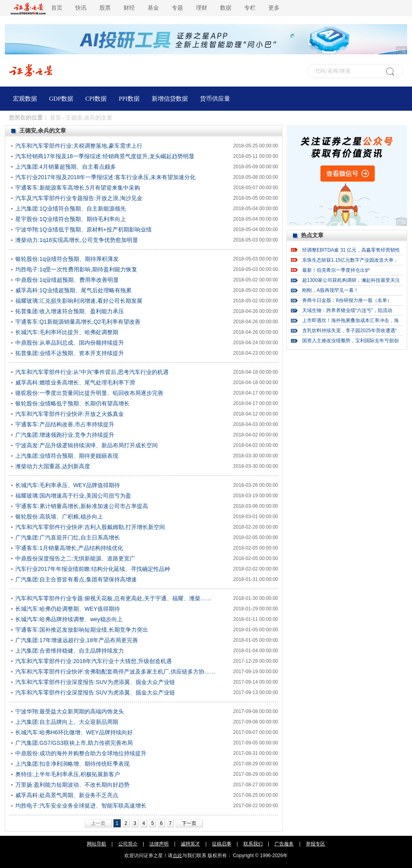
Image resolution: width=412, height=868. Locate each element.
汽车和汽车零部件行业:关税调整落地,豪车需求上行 (79, 146)
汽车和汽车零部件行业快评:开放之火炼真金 (70, 414)
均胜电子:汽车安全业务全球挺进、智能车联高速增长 (81, 806)
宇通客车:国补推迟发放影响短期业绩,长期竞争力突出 (82, 630)
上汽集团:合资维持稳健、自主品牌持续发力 (70, 651)
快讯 (81, 8)
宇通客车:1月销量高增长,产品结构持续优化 (69, 548)
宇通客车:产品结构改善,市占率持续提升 (65, 424)
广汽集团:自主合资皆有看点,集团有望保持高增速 (76, 579)
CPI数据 (96, 99)
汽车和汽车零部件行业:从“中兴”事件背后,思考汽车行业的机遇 (92, 372)
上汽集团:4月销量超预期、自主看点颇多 (66, 167)
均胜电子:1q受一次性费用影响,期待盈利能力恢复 (76, 269)
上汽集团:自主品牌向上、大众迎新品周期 (67, 722)
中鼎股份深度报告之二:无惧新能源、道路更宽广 (75, 558)
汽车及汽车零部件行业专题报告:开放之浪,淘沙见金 (79, 198)
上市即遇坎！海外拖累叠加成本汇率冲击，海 (350, 320)
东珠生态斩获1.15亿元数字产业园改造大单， (350, 260)
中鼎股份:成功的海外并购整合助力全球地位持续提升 (81, 753)
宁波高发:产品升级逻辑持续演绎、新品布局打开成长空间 (87, 445)
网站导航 (97, 844)
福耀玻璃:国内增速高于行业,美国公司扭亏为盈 (73, 496)
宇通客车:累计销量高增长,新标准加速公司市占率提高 (82, 506)
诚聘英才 (190, 844)
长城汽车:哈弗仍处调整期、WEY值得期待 (68, 609)
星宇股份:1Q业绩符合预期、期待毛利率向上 (71, 219)
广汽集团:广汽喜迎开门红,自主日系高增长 (68, 537)
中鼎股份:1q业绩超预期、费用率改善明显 (67, 280)
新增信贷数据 (170, 99)
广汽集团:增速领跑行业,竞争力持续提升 (65, 435)
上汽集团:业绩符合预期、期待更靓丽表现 (67, 456)
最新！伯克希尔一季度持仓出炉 (336, 270)
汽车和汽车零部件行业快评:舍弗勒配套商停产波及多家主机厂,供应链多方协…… (115, 672)
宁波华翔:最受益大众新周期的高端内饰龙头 (70, 711)
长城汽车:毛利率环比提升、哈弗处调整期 (67, 332)
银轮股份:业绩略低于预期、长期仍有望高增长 (72, 403)
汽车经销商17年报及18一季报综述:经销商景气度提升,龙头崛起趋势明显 (105, 156)
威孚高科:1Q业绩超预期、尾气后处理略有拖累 (73, 290)
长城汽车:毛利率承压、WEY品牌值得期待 (68, 485)
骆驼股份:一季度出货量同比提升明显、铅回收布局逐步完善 (89, 393)
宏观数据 (25, 99)
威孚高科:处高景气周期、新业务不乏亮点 (67, 795)
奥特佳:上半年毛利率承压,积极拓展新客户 (68, 774)
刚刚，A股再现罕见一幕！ (330, 290)
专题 (177, 8)
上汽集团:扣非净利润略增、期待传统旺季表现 (72, 764)
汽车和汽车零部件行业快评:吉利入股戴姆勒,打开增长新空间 (90, 527)
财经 (129, 8)
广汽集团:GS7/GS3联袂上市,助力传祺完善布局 (74, 743)
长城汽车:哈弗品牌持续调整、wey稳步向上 (69, 619)
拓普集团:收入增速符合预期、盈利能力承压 (70, 311)
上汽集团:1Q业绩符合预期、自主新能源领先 (71, 209)
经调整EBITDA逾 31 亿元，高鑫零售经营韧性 (351, 250)
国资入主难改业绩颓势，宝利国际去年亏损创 (350, 341)
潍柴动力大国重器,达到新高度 (53, 466)
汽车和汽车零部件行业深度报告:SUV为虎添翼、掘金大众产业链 (95, 682)
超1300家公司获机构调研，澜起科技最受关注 (351, 280)
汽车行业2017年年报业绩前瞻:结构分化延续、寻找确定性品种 (93, 569)
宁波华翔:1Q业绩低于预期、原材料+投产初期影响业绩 (83, 229)
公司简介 (128, 844)
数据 (226, 8)
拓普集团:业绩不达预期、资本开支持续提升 (70, 353)
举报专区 (315, 844)
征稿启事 (222, 844)
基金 (153, 8)
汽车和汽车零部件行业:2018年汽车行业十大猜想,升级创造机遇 (94, 661)
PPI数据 (129, 99)
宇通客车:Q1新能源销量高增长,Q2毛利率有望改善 (78, 322)
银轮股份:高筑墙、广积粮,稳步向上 (59, 517)
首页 (57, 8)
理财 (202, 8)
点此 (177, 856)
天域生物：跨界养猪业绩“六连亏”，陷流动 (347, 310)
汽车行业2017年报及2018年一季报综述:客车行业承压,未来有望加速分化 (105, 177)
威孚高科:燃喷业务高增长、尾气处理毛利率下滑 (75, 382)
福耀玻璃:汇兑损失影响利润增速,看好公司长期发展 (79, 301)
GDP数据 (61, 99)
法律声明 (159, 844)
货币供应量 (215, 99)
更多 (274, 8)
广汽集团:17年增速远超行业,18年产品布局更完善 (77, 640)
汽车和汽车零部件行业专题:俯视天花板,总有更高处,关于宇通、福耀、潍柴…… (113, 598)
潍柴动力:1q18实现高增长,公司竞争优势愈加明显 (77, 240)
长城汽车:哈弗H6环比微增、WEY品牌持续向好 (74, 732)
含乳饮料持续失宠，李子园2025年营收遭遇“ (349, 331)
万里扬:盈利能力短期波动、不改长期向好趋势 (72, 785)
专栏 (250, 8)
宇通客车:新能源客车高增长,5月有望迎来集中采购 (78, 188)
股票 (105, 8)
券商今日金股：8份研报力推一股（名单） (347, 300)
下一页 (189, 823)
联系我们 (253, 844)
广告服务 (284, 844)
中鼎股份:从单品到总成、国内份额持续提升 (70, 343)
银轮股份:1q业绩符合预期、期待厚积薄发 (67, 259)
